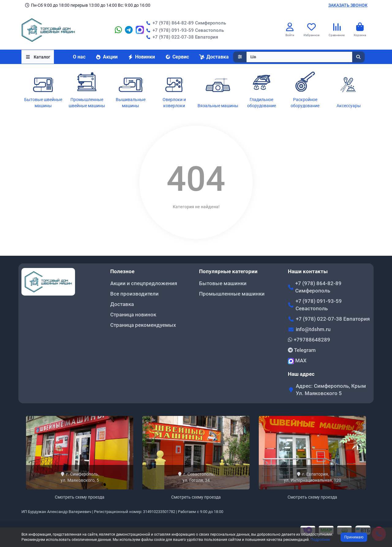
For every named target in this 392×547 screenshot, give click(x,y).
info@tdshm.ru (313, 329)
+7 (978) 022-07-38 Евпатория (181, 37)
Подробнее (320, 540)
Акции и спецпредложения (144, 283)
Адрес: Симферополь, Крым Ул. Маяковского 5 (331, 390)
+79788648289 (309, 340)
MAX (297, 361)
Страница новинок (133, 315)
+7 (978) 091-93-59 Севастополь (184, 30)
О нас (79, 57)
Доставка (214, 57)
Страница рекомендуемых (143, 325)
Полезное (122, 271)
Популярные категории (228, 271)
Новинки (141, 57)
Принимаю (354, 537)
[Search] (306, 57)
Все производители (134, 294)
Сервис (177, 57)
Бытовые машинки (223, 283)
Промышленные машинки (232, 294)
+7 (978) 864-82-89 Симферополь (185, 23)
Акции (106, 57)
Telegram (302, 350)
